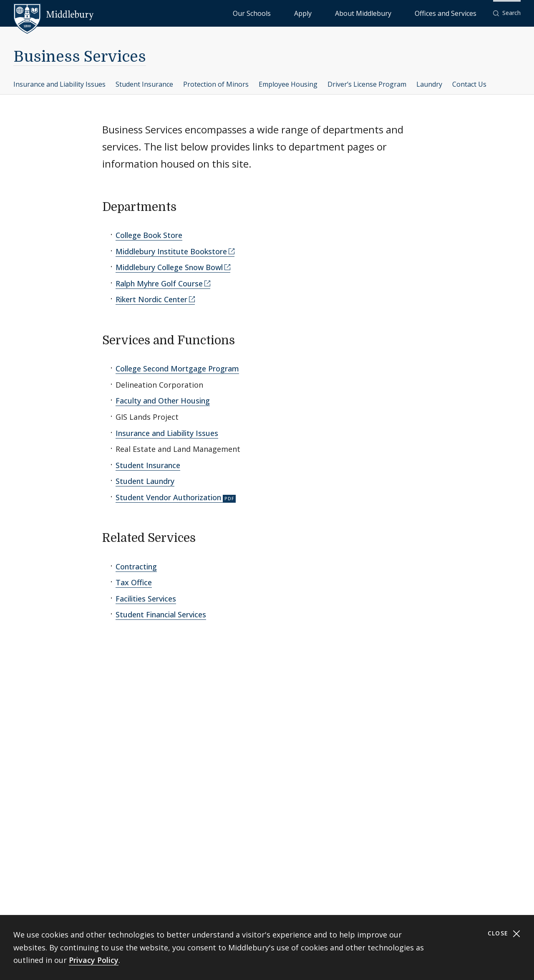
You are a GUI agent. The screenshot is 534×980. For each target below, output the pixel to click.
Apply (353, 13)
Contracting (136, 566)
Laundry (429, 84)
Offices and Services (456, 13)
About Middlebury (394, 13)
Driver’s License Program (367, 84)
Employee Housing (288, 84)
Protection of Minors (216, 84)
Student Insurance (144, 84)
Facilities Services (146, 599)
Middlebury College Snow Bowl (169, 267)
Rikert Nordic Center (151, 299)
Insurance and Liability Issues (59, 84)
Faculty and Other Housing (163, 401)
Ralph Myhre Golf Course (159, 283)
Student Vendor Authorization (168, 497)
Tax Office (134, 582)
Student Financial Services (161, 614)
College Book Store (149, 235)
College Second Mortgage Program (177, 368)
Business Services (80, 57)
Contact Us (469, 84)
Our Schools (319, 13)
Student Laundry (145, 481)
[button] (507, 13)
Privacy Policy (94, 960)
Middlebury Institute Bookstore (171, 251)
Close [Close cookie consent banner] (504, 934)
